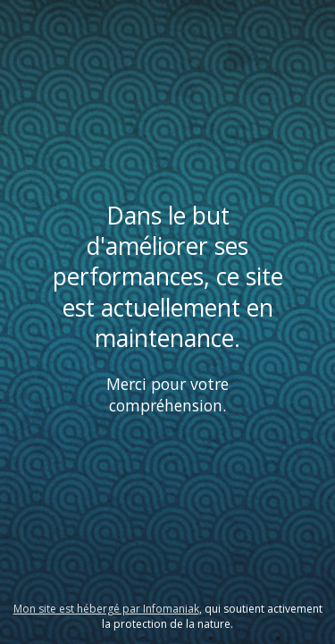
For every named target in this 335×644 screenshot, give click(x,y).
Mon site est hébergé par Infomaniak (106, 609)
